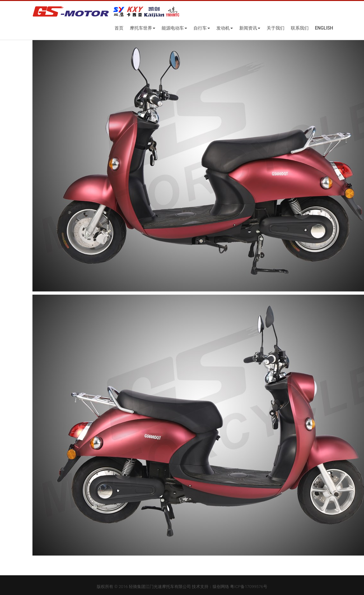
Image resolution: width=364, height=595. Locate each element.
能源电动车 (174, 28)
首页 (119, 28)
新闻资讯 (250, 28)
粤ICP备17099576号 (249, 587)
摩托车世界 (143, 28)
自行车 (202, 28)
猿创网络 (221, 587)
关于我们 (276, 28)
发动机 (225, 28)
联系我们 (300, 28)
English (324, 28)
